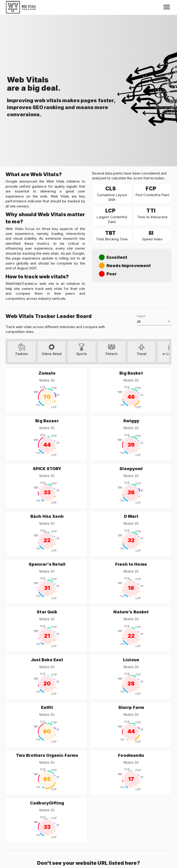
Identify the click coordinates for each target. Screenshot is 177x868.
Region (141, 316)
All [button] (139, 322)
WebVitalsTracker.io (21, 284)
